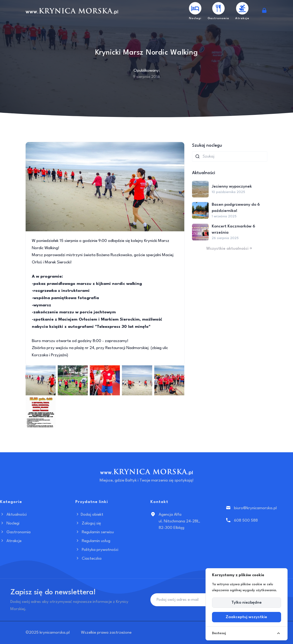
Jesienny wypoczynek (232, 187)
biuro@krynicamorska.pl (255, 508)
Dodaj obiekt (89, 515)
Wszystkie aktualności (230, 249)
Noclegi (10, 523)
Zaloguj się (88, 523)
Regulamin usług (93, 541)
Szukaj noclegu (207, 146)
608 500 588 (246, 521)
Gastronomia (15, 532)
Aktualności (13, 515)
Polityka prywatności (97, 550)
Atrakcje (11, 541)
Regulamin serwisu (95, 532)
